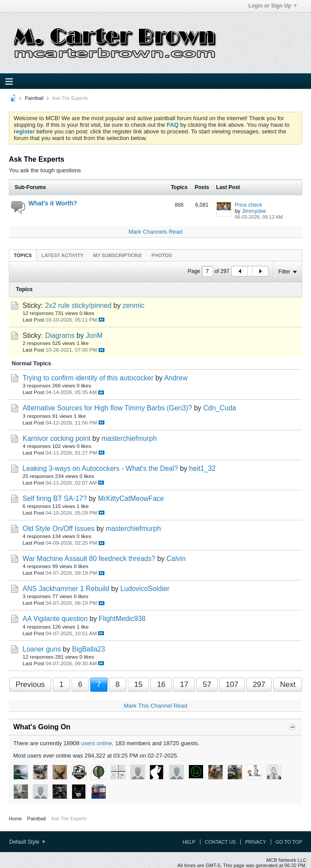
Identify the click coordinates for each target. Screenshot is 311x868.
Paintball (34, 98)
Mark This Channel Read (156, 706)
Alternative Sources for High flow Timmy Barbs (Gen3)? (107, 408)
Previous (30, 684)
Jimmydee (254, 211)
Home (15, 819)
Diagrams (60, 335)
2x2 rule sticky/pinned (78, 305)
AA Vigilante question (55, 619)
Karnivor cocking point (56, 438)
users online (96, 743)
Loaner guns (42, 649)
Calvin (176, 559)
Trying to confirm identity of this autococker (88, 378)
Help (189, 842)
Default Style (27, 842)
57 (207, 684)
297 (259, 684)
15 (138, 684)
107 (232, 684)
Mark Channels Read (155, 232)
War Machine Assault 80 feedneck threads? (89, 559)
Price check (249, 205)
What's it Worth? (53, 203)
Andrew (176, 378)
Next (288, 684)
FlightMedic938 (122, 619)
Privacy (255, 842)
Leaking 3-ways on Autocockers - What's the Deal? (100, 468)
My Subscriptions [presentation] (118, 255)
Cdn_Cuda (220, 408)
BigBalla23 (89, 649)
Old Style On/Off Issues (59, 529)
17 (184, 684)
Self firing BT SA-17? (55, 498)
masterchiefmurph (129, 438)
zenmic (133, 305)
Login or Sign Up (273, 6)
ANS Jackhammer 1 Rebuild (66, 589)
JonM (94, 335)
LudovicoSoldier (145, 589)
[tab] (23, 255)
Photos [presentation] (161, 255)
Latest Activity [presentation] (63, 255)
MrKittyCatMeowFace (131, 498)
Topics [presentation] (23, 255)
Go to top (289, 842)
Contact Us (221, 842)
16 (161, 684)
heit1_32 (203, 468)
